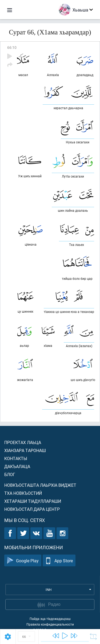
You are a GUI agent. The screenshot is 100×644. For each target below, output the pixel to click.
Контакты (16, 458)
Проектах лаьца (23, 442)
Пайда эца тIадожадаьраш (50, 619)
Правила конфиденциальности (50, 624)
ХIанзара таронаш (25, 450)
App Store (59, 561)
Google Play (23, 561)
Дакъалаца (17, 466)
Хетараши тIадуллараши (33, 501)
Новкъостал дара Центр (32, 509)
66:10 (12, 47)
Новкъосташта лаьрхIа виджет (40, 485)
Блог (10, 474)
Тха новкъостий (23, 493)
